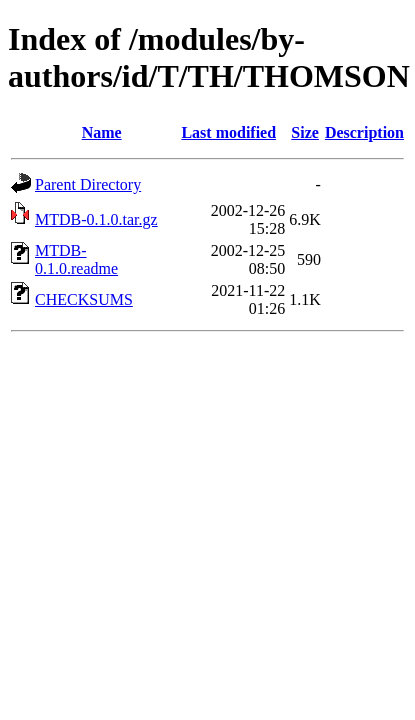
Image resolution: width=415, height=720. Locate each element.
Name (102, 132)
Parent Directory (88, 184)
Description (364, 132)
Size (305, 132)
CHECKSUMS (84, 299)
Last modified (228, 132)
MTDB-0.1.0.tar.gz (96, 219)
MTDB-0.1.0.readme (76, 259)
